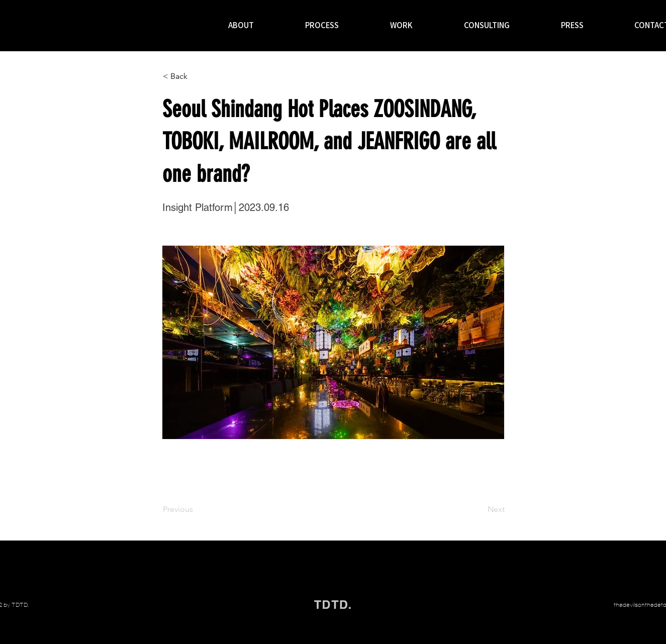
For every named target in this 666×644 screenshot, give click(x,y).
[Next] (480, 509)
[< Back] (196, 76)
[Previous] (196, 509)
